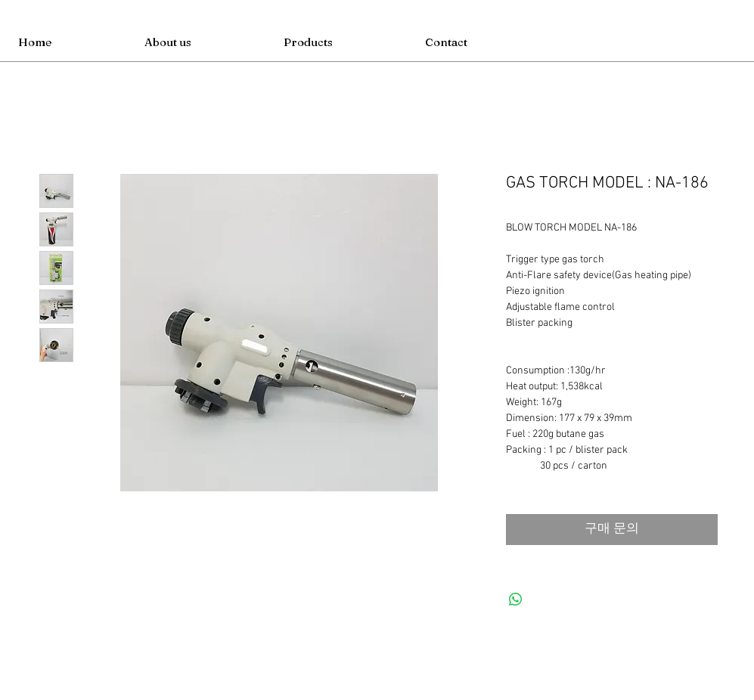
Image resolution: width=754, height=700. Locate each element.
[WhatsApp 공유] (516, 599)
